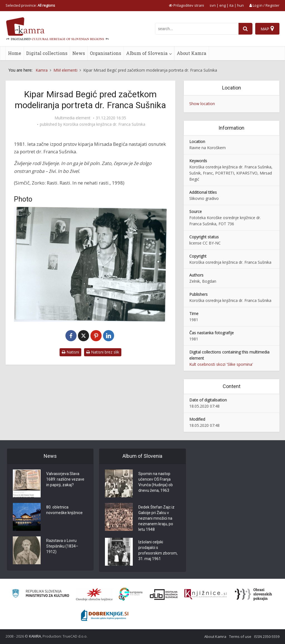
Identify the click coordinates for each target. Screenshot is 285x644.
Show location (202, 104)
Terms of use (240, 636)
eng (223, 5)
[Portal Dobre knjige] (105, 615)
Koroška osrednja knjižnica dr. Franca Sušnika (104, 124)
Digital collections (47, 53)
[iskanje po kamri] (197, 29)
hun (240, 5)
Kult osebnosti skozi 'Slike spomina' (221, 364)
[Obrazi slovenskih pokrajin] (253, 594)
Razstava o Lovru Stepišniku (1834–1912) (62, 546)
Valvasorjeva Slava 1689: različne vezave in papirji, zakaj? (65, 479)
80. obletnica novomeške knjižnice (64, 510)
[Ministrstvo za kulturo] (40, 594)
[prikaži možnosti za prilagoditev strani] (186, 5)
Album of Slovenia (147, 53)
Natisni (70, 352)
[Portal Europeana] (131, 594)
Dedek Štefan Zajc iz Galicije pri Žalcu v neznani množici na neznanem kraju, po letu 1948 (156, 518)
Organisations (105, 53)
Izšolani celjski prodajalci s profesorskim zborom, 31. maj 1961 (158, 550)
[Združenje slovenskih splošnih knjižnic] (206, 594)
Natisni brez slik (103, 352)
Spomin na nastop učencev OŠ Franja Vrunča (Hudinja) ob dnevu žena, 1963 (156, 482)
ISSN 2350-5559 (267, 636)
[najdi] (245, 29)
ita (231, 5)
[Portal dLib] (164, 594)
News (79, 53)
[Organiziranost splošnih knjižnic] (94, 594)
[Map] (267, 29)
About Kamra (191, 53)
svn (213, 5)
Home (15, 53)
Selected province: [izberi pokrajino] (30, 5)
